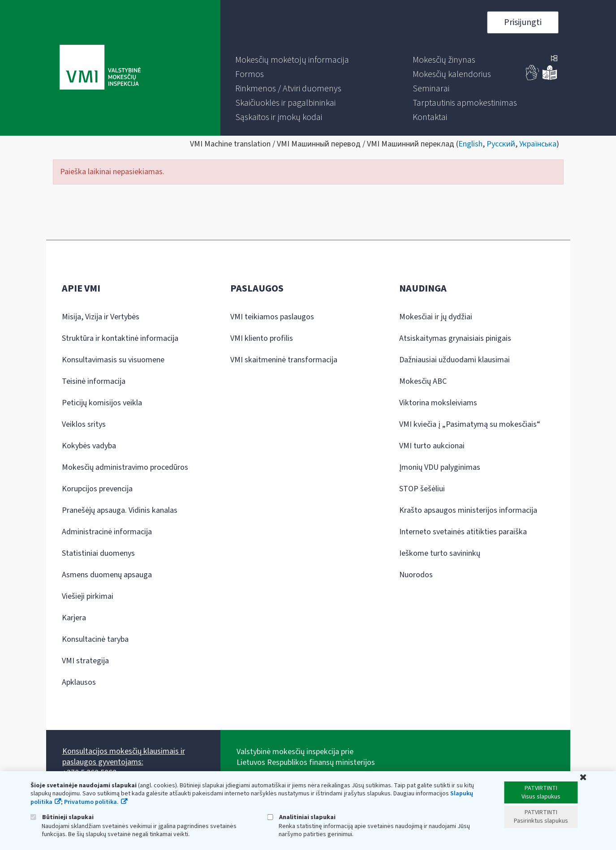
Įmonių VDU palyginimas (440, 467)
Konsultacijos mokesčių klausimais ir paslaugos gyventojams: (124, 757)
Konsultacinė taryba (95, 639)
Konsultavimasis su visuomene (113, 360)
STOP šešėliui (422, 489)
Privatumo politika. (91, 802)
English (470, 144)
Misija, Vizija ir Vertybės (101, 317)
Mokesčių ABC (423, 381)
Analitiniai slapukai (302, 817)
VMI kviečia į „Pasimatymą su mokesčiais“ (470, 424)
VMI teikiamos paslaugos (272, 317)
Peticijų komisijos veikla (102, 403)
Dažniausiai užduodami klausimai (454, 360)
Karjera (74, 618)
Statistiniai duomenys (98, 553)
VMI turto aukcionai (432, 446)
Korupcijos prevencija (97, 489)
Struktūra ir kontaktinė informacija (120, 338)
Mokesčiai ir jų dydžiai (436, 317)
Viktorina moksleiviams (438, 403)
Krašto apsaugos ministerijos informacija (468, 510)
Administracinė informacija (107, 532)
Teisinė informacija (94, 381)
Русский (501, 144)
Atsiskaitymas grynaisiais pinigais (455, 338)
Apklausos (79, 682)
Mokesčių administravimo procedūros (125, 467)
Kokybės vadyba (89, 446)
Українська (538, 144)
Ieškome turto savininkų (440, 553)
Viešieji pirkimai (88, 596)
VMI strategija (85, 661)
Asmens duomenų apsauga (107, 575)
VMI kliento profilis (262, 338)
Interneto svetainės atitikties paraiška (463, 532)
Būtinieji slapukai (62, 817)
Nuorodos (416, 575)
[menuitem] (292, 60)
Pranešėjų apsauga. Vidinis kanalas (120, 510)
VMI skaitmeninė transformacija (284, 360)
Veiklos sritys (84, 424)
